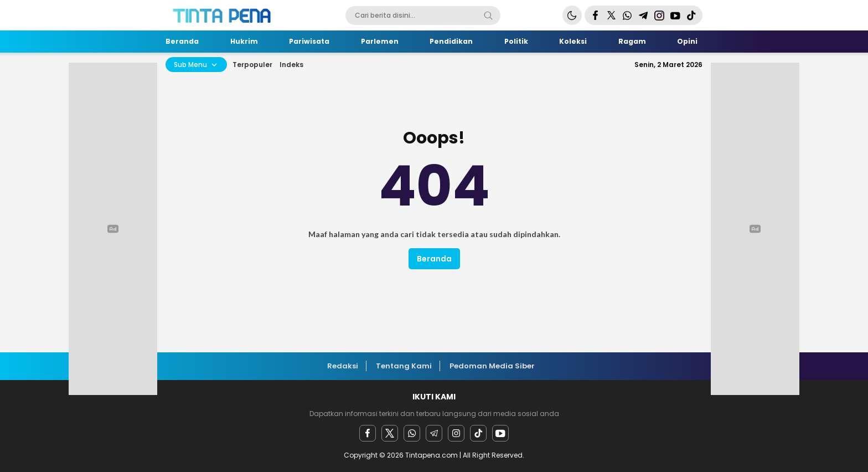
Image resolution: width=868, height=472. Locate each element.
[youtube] (500, 433)
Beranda (434, 259)
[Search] (488, 16)
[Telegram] (434, 433)
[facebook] (368, 433)
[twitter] (390, 433)
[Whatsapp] (412, 433)
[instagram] (456, 433)
